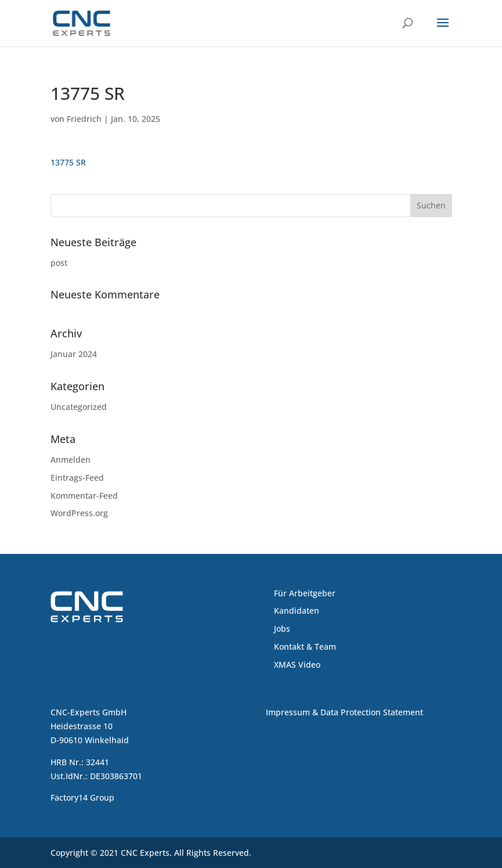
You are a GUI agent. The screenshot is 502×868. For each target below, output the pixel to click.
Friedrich (84, 119)
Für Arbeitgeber (305, 593)
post (59, 263)
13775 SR (68, 162)
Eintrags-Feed (77, 478)
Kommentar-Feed (84, 496)
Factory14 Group (82, 797)
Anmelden (71, 460)
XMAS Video (297, 664)
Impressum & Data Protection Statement (344, 712)
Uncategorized (79, 407)
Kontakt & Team (305, 647)
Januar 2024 (74, 354)
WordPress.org (79, 513)
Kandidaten (297, 611)
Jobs (282, 629)
